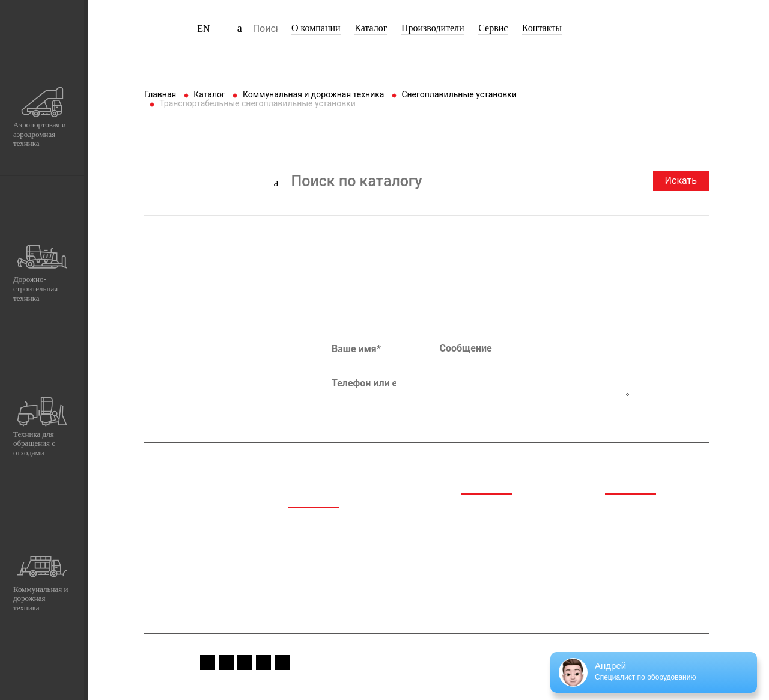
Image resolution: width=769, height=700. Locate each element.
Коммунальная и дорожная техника (343, 597)
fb (208, 662)
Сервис (493, 28)
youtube (245, 662)
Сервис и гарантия (643, 543)
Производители (433, 28)
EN (203, 29)
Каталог (371, 28)
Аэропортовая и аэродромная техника (348, 531)
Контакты (542, 28)
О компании (316, 28)
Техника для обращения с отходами (341, 572)
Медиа (619, 513)
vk (263, 662)
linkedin (282, 662)
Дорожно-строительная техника (353, 551)
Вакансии (625, 559)
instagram (226, 662)
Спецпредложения (643, 528)
